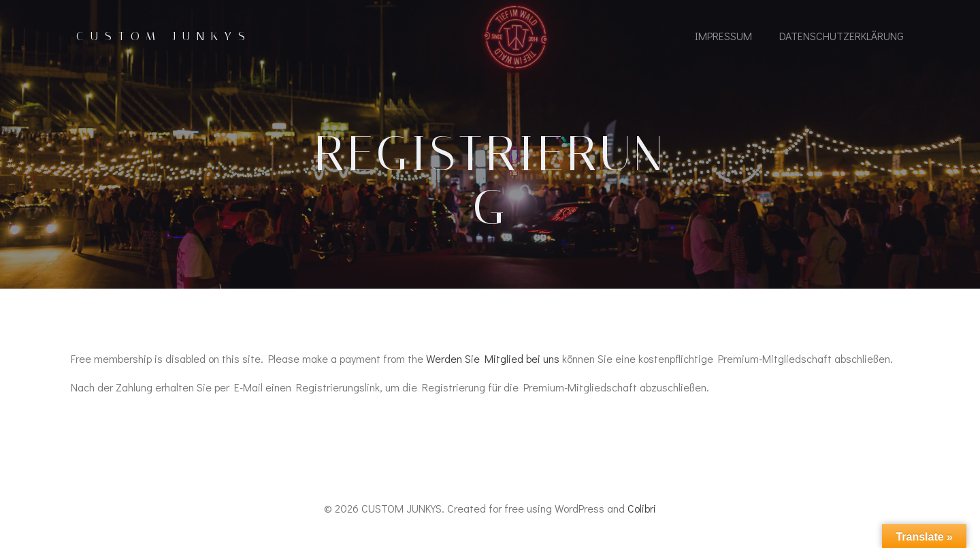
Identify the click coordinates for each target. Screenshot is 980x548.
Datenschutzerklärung (842, 36)
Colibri (642, 508)
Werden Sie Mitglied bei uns (493, 358)
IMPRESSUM (723, 36)
